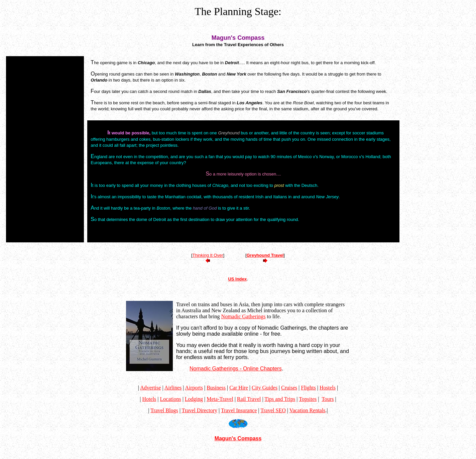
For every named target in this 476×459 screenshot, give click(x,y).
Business (216, 388)
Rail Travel (249, 399)
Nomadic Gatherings (244, 316)
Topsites (308, 399)
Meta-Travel (220, 399)
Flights (308, 388)
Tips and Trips (280, 399)
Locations (171, 399)
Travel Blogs (164, 410)
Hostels (328, 388)
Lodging (194, 399)
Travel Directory (200, 410)
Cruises (289, 388)
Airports (194, 388)
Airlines (173, 388)
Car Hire (239, 388)
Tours (328, 399)
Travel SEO (273, 410)
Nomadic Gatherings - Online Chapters (236, 369)
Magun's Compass (238, 438)
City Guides (265, 388)
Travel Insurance (239, 410)
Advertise (150, 388)
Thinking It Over (208, 255)
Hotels (149, 399)
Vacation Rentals (308, 410)
